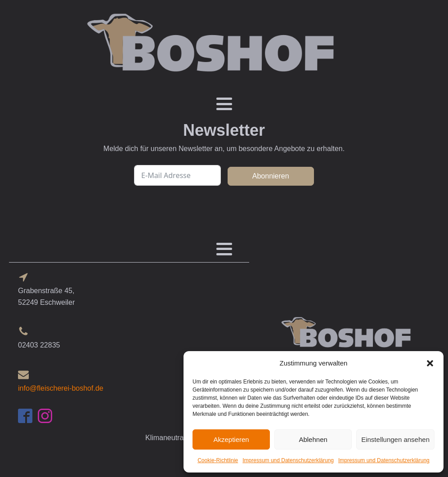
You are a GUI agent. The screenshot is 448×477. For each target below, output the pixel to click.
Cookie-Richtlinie (218, 460)
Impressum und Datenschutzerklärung (288, 460)
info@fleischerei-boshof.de (61, 388)
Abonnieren (271, 176)
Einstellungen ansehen (395, 439)
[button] (430, 363)
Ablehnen (313, 439)
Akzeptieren (231, 439)
